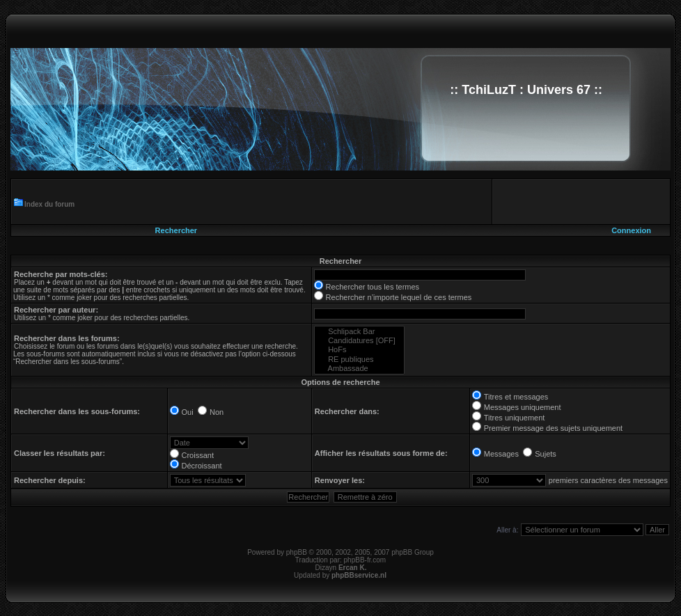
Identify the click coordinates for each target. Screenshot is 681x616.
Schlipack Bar (359, 332)
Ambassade (359, 369)
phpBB (297, 552)
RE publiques (359, 360)
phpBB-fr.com (365, 560)
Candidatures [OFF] (359, 341)
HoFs (359, 350)
